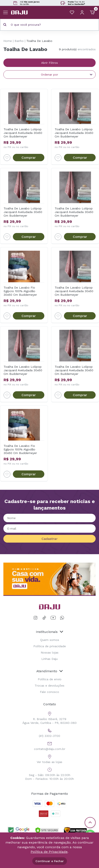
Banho (19, 41)
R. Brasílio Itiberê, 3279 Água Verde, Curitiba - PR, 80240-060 (49, 717)
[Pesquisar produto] (5, 25)
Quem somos (50, 640)
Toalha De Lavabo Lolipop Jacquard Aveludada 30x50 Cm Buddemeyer (23, 133)
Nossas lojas (50, 652)
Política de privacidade (50, 646)
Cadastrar (50, 539)
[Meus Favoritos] (72, 12)
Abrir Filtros (49, 63)
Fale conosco (49, 692)
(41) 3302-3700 (49, 732)
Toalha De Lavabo (39, 41)
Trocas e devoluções (49, 686)
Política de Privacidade (49, 852)
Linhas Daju (49, 659)
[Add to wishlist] (7, 158)
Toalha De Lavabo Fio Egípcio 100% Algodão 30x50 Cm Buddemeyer (20, 291)
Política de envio (50, 679)
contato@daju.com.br (50, 745)
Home (8, 41)
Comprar (29, 158)
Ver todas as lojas (49, 758)
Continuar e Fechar (50, 861)
